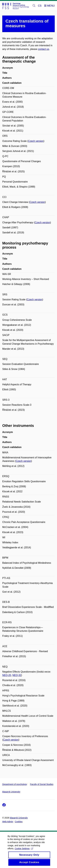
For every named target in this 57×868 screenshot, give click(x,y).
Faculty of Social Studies (42, 784)
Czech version (36, 141)
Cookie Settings (24, 851)
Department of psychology (15, 784)
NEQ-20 (7, 675)
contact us (44, 49)
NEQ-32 (17, 675)
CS (40, 6)
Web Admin (8, 822)
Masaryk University (11, 792)
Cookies (19, 822)
